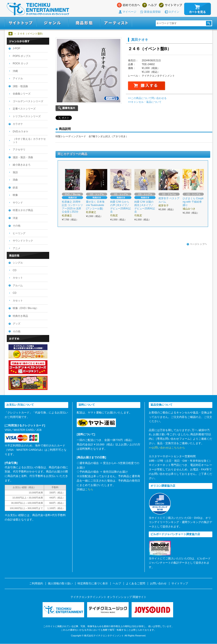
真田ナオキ (140, 40)
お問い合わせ (158, 584)
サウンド (18, 203)
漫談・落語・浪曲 (23, 157)
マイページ (129, 12)
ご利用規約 (36, 584)
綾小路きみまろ (22, 165)
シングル (18, 263)
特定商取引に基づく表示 (93, 584)
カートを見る (198, 9)
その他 (17, 226)
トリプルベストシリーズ (27, 116)
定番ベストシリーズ (24, 109)
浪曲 (15, 180)
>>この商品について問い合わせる (147, 98)
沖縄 (15, 71)
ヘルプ (150, 5)
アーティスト (116, 23)
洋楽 (15, 218)
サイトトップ (21, 23)
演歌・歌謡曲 (20, 86)
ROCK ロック (21, 63)
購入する (147, 86)
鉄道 (15, 188)
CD (15, 270)
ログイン (174, 12)
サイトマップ (170, 5)
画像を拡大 (67, 108)
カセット (18, 278)
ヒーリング (19, 233)
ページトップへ (197, 244)
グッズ (17, 324)
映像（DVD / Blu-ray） (26, 308)
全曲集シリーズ (22, 94)
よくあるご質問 (136, 584)
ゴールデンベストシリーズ (28, 101)
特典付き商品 (20, 316)
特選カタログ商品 (23, 210)
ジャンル (53, 23)
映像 (15, 195)
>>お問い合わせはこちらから (167, 448)
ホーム (11, 34)
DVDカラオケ (21, 132)
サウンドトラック (23, 241)
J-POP (17, 48)
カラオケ (18, 124)
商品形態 (84, 23)
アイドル (18, 78)
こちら (89, 489)
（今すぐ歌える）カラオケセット (29, 141)
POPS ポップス (22, 56)
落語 (15, 172)
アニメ (17, 248)
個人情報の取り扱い (60, 584)
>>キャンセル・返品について (145, 102)
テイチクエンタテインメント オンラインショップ (38, 9)
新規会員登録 (152, 12)
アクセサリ (19, 150)
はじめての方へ (129, 5)
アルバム (18, 286)
